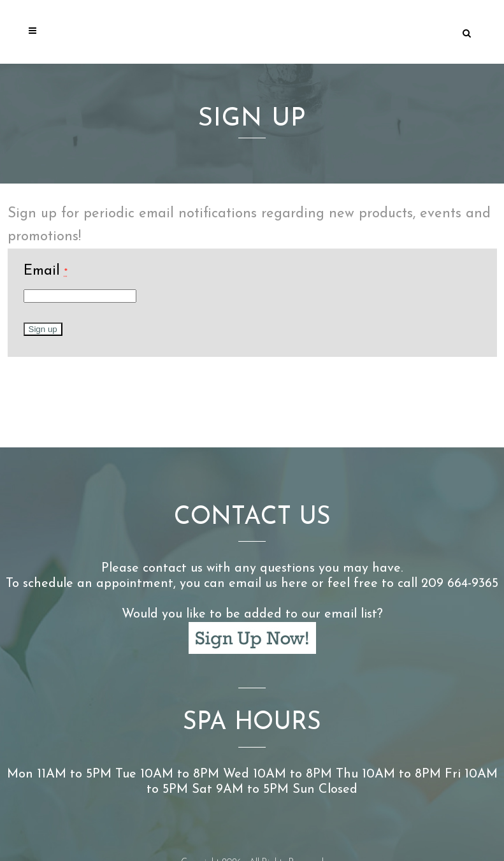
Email (46, 271)
